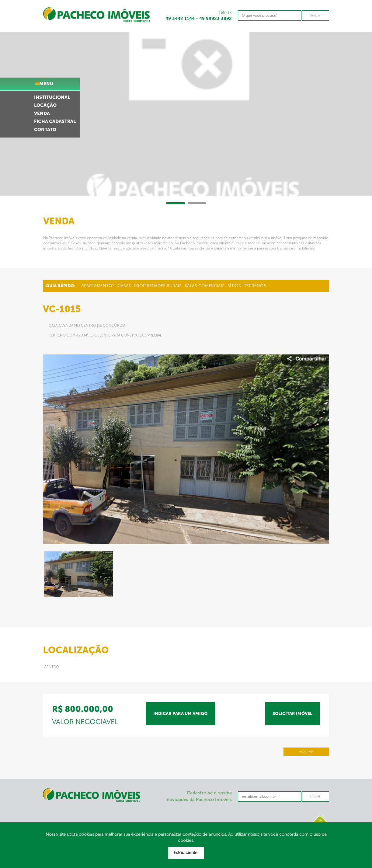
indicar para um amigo (180, 714)
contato (45, 130)
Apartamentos (98, 286)
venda (42, 113)
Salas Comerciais (205, 286)
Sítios (234, 286)
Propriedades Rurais (158, 286)
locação (45, 105)
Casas (124, 286)
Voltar (306, 752)
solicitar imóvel (292, 714)
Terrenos (255, 286)
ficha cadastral (55, 121)
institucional (52, 97)
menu (46, 84)
